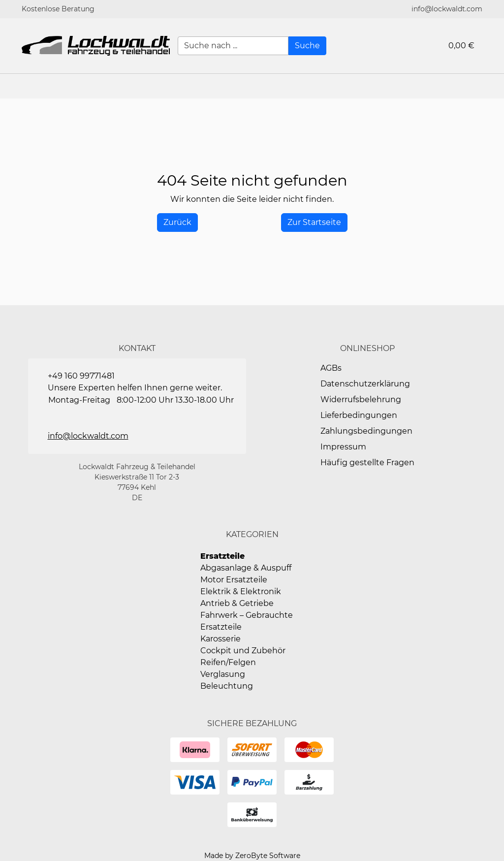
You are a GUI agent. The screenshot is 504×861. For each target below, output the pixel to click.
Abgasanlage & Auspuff (246, 568)
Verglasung (223, 674)
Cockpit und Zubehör (243, 651)
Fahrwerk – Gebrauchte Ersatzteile (247, 621)
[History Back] (177, 223)
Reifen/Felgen (228, 662)
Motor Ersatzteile (234, 580)
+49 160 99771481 (81, 376)
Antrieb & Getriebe (237, 603)
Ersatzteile (222, 556)
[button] (492, 86)
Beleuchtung (227, 686)
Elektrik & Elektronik (241, 591)
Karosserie (220, 639)
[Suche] (307, 46)
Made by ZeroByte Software (252, 856)
